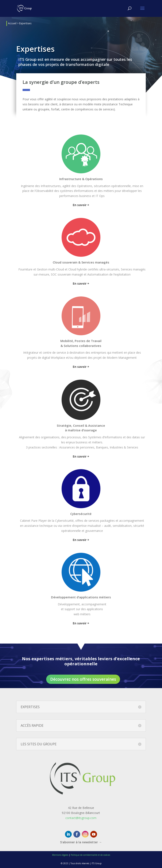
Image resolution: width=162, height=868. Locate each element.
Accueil (12, 23)
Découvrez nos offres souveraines (83, 679)
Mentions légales (60, 855)
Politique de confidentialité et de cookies (90, 855)
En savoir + (81, 205)
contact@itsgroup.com (81, 818)
